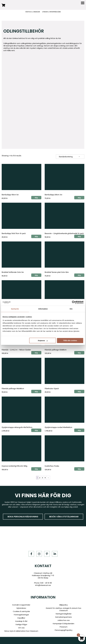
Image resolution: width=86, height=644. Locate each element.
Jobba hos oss (64, 620)
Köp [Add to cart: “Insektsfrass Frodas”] (79, 469)
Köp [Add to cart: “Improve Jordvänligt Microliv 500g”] (36, 469)
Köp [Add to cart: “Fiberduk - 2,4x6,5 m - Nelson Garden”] (36, 353)
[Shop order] (70, 157)
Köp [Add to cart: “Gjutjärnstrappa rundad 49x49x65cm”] (79, 430)
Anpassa (43, 340)
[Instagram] (39, 554)
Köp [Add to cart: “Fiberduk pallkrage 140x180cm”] (36, 391)
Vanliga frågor (21, 624)
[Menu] (83, 3)
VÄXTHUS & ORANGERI (33, 12)
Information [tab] (43, 309)
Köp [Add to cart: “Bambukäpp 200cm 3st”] (79, 198)
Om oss (21, 628)
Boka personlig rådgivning (23, 517)
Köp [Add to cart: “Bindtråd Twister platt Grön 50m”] (79, 275)
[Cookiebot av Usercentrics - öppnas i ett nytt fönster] (74, 302)
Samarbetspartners (63, 617)
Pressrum (64, 627)
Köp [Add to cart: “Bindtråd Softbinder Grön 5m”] (36, 275)
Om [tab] (71, 309)
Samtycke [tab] (15, 309)
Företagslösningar (21, 615)
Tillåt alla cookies (70, 340)
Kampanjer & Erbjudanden (64, 624)
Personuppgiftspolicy (64, 630)
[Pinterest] (47, 554)
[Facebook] (31, 554)
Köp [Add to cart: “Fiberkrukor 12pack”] (79, 391)
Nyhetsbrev (21, 608)
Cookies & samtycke (21, 611)
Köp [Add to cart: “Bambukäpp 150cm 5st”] (36, 198)
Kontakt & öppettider (21, 605)
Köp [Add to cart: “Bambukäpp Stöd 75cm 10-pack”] (36, 236)
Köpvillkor (21, 618)
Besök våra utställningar (64, 517)
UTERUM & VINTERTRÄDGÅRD (51, 12)
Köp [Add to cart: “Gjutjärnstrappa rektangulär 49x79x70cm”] (36, 430)
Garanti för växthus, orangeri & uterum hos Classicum (63, 609)
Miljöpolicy (63, 605)
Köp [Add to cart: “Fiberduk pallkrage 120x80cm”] (79, 353)
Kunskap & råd (21, 621)
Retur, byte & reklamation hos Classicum (21, 631)
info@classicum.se (43, 585)
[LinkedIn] (55, 554)
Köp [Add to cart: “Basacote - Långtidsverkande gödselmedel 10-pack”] (79, 236)
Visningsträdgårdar (63, 614)
